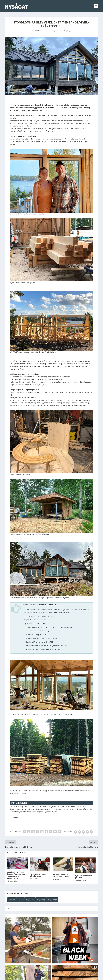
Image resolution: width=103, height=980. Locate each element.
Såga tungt (53, 900)
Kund (60, 31)
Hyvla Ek (12, 900)
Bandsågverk (53, 31)
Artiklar (45, 31)
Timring (20, 900)
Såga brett (30, 900)
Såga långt (41, 900)
